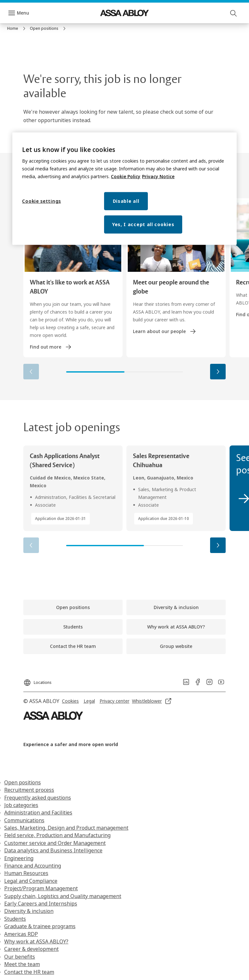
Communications (24, 820)
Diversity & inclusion (29, 911)
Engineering (19, 858)
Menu (23, 13)
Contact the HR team (29, 972)
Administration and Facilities (38, 813)
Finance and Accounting (33, 866)
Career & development (31, 949)
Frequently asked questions (38, 798)
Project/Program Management (41, 888)
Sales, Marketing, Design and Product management (66, 828)
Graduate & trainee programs (40, 926)
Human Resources (26, 873)
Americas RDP (21, 934)
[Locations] (37, 681)
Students (15, 919)
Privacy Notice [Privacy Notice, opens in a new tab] (158, 176)
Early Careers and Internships (41, 904)
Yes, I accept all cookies (143, 224)
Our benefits (20, 957)
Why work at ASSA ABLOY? (36, 941)
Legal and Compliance (31, 881)
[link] (17, 29)
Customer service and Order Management (55, 843)
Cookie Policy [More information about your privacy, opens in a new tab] (126, 176)
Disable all (126, 201)
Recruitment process (29, 790)
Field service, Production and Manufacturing (57, 835)
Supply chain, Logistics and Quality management (63, 896)
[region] (124, 189)
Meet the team (22, 964)
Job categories (21, 805)
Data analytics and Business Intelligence (53, 850)
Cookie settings (41, 201)
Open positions (23, 782)
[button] (218, 372)
